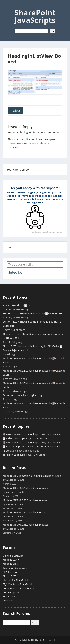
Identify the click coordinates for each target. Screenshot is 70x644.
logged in (30, 132)
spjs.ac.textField (12, 305)
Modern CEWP (11, 560)
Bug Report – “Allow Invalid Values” (22, 313)
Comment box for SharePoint (19, 588)
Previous (15, 111)
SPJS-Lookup (10, 572)
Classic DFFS (10, 576)
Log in (10, 247)
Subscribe (15, 272)
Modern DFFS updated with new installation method (32, 476)
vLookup (33, 434)
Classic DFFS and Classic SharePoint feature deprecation (34, 334)
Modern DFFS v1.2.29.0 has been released (26, 358)
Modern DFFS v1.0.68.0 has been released (26, 500)
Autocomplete (11, 592)
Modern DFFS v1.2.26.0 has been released (26, 383)
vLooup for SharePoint (15, 580)
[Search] (53, 31)
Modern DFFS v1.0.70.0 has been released (26, 488)
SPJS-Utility (9, 596)
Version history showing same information (26, 322)
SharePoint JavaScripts (35, 16)
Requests (8, 601)
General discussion (13, 556)
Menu (7, 6)
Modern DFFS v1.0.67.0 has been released (26, 512)
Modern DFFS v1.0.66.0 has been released (26, 525)
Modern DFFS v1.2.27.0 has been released (26, 371)
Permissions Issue (13, 395)
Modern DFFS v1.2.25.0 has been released (26, 403)
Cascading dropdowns (15, 568)
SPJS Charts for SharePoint (17, 584)
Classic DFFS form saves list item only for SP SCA (29, 346)
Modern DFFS (10, 564)
